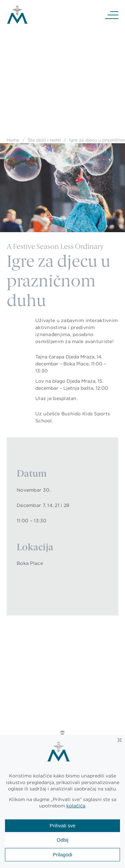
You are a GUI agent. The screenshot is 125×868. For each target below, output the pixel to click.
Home (13, 140)
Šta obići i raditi (44, 140)
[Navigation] (112, 15)
